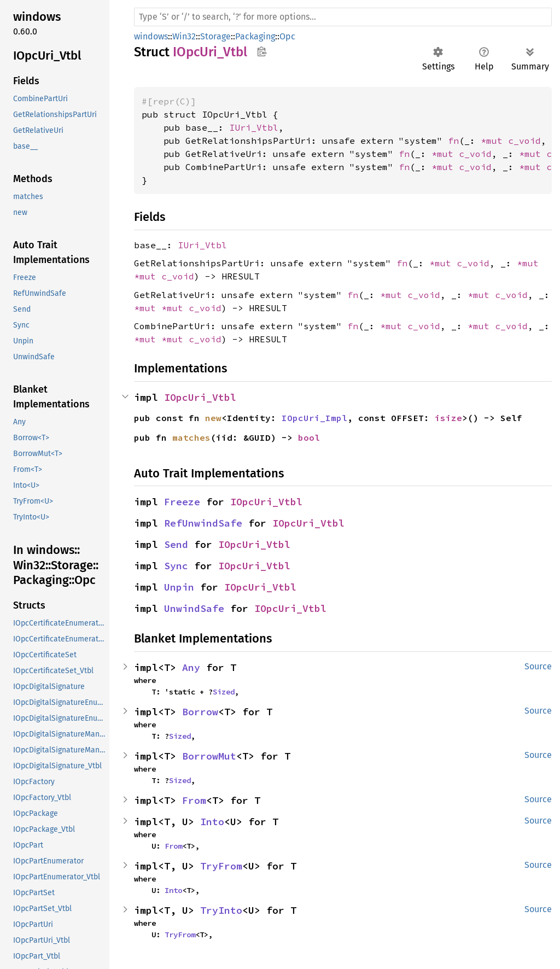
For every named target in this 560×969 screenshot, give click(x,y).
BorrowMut (209, 756)
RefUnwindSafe (203, 523)
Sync (176, 566)
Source (538, 666)
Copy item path (262, 51)
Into (212, 822)
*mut (494, 141)
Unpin (179, 587)
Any (191, 667)
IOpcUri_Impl (314, 418)
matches (191, 437)
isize (448, 418)
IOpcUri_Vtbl (200, 397)
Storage (215, 36)
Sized (224, 692)
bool (309, 437)
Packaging (255, 36)
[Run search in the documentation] (343, 17)
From (194, 800)
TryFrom (221, 866)
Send (176, 544)
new (213, 418)
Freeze (182, 502)
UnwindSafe (194, 608)
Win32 (184, 36)
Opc (287, 36)
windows (151, 36)
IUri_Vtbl (254, 127)
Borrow (200, 712)
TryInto (221, 910)
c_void (524, 141)
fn (453, 141)
